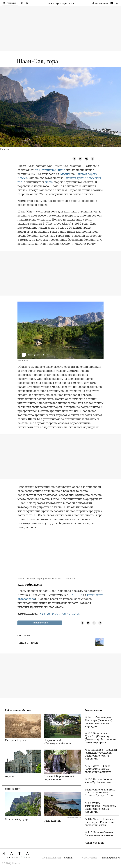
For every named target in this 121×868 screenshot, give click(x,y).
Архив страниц (94, 843)
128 (80, 595)
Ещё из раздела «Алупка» (18, 710)
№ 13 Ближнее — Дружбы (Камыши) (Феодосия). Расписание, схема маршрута (101, 754)
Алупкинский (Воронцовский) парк (58, 742)
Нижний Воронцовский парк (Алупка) (59, 778)
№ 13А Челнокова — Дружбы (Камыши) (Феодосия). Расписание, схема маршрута (100, 738)
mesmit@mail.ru (111, 858)
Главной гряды (75, 178)
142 (73, 595)
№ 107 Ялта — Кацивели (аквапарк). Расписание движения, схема (100, 822)
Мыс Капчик (52, 821)
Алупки (65, 174)
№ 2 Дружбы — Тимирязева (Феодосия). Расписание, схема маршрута (100, 807)
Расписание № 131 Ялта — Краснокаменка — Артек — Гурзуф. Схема (100, 793)
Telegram (67, 858)
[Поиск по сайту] (27, 3)
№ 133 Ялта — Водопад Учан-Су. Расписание (99, 781)
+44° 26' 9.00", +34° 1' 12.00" (60, 614)
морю (49, 182)
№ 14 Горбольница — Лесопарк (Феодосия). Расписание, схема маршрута (99, 722)
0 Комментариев (40, 623)
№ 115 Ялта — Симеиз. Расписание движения (99, 834)
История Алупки (16, 740)
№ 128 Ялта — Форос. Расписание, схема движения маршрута (98, 769)
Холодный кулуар (16, 819)
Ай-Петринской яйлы (50, 170)
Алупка (10, 776)
